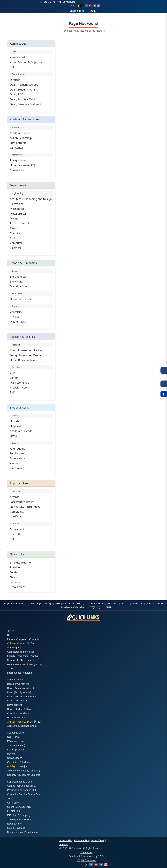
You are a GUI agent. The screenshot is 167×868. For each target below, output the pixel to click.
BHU (108, 607)
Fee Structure (18, 453)
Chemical (16, 233)
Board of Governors (18, 684)
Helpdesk (16, 426)
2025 (28, 766)
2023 (38, 664)
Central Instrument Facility (26, 350)
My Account (17, 529)
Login (93, 11)
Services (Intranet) (40, 603)
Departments (155, 603)
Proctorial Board (16, 717)
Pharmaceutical (19, 223)
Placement (16, 468)
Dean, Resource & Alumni (25, 104)
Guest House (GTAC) (19, 807)
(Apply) (34, 656)
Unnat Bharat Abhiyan (23, 360)
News (13, 436)
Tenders (15, 572)
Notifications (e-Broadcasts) (22, 832)
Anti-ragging (18, 449)
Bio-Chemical (18, 277)
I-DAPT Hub (14, 811)
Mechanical (17, 209)
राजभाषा (11, 631)
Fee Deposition (15, 750)
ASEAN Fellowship (21, 138)
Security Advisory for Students (24, 775)
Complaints (17, 512)
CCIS (13, 373)
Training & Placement (19, 819)
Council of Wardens (18, 713)
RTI (12, 67)
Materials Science (21, 286)
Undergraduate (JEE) (22, 165)
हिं (28, 643)
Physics (14, 317)
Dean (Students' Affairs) (20, 709)
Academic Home (20, 133)
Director (15, 80)
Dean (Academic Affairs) (20, 688)
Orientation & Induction (20, 762)
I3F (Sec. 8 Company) (19, 815)
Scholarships (18, 458)
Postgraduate (18, 160)
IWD (13, 392)
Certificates (17, 516)
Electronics (17, 204)
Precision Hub (18, 388)
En (32, 643)
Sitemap (64, 844)
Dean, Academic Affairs (24, 85)
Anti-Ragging (14, 647)
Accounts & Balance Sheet (22, 726)
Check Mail (96, 603)
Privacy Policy (81, 840)
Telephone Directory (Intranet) (24, 771)
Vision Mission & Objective (26, 62)
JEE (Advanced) (16, 745)
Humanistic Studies (22, 299)
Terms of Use (97, 840)
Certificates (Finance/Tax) (21, 652)
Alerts (19, 824)
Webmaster (86, 852)
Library (14, 378)
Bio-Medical (17, 282)
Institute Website (20, 563)
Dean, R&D (17, 94)
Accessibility (66, 840)
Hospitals (62, 603)
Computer (16, 243)
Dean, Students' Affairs (24, 90)
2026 (10, 668)
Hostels (15, 421)
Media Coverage (16, 828)
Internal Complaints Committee (24, 639)
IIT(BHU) (95, 607)
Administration (19, 57)
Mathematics (18, 322)
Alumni (14, 463)
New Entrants (18, 143)
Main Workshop (20, 383)
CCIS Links (13, 737)
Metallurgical (18, 214)
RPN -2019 (13, 664)
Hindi (82, 11)
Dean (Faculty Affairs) (19, 692)
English (74, 11)
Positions (15, 567)
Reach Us (16, 534)
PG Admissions (16, 741)
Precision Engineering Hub (22, 790)
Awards (15, 497)
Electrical (15, 248)
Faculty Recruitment (22, 502)
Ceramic (15, 228)
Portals (113, 603)
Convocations (18, 170)
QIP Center (17, 148)
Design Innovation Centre (26, 355)
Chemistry (16, 312)
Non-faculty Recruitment (25, 507)
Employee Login (13, 603)
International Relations (19, 673)
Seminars (16, 582)
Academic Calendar (22, 431)
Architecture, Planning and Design (31, 199)
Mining (14, 219)
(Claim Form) (76, 603)
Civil (12, 238)
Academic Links (16, 733)
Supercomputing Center (20, 782)
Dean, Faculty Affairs (23, 99)
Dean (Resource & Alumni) (22, 696)
